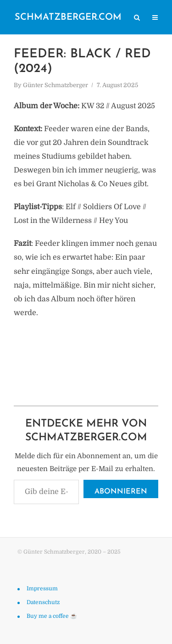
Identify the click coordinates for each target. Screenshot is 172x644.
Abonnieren (121, 492)
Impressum (42, 588)
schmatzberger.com (68, 17)
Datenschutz (43, 602)
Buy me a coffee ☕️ (52, 616)
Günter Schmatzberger (55, 85)
